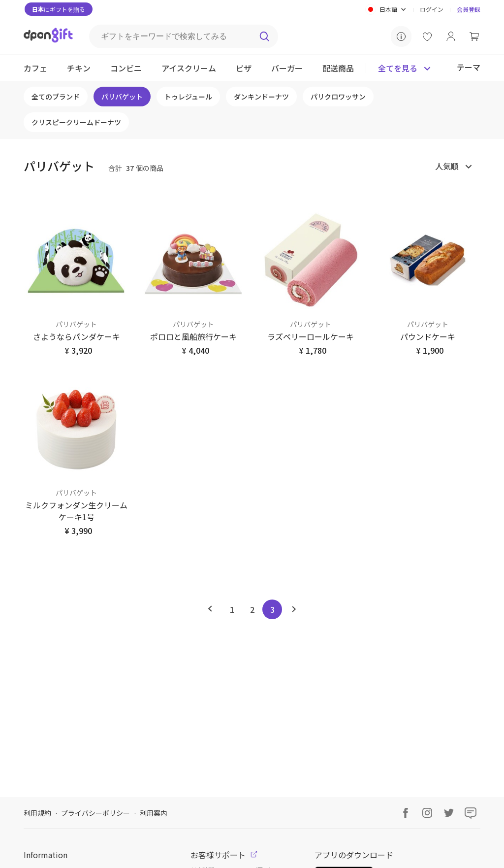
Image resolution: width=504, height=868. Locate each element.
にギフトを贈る (59, 9)
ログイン (432, 9)
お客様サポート (224, 855)
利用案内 (154, 813)
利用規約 (37, 813)
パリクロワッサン (338, 97)
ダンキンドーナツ (261, 97)
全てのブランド (56, 97)
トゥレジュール (188, 97)
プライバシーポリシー (95, 813)
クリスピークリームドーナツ (76, 122)
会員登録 (469, 9)
